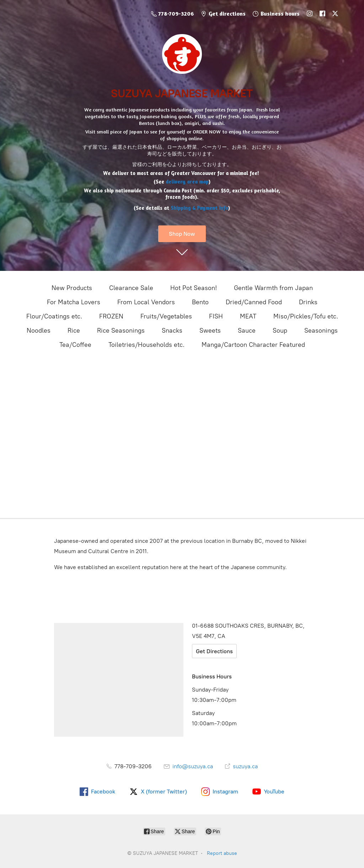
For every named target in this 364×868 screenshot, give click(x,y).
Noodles (39, 331)
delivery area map (187, 182)
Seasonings (321, 331)
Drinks (308, 302)
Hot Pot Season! (194, 288)
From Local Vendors (146, 302)
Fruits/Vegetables (166, 316)
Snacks (172, 331)
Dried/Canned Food (254, 302)
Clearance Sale (131, 288)
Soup (280, 331)
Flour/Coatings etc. (54, 316)
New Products (72, 288)
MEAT (248, 316)
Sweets (210, 331)
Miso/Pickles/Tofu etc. (306, 316)
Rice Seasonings (121, 331)
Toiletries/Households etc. (146, 345)
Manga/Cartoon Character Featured (253, 345)
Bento (200, 302)
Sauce (247, 331)
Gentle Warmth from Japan (273, 288)
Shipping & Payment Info (199, 208)
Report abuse (222, 853)
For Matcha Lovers (74, 302)
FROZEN (111, 316)
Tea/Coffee (75, 345)
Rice (74, 331)
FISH (216, 316)
